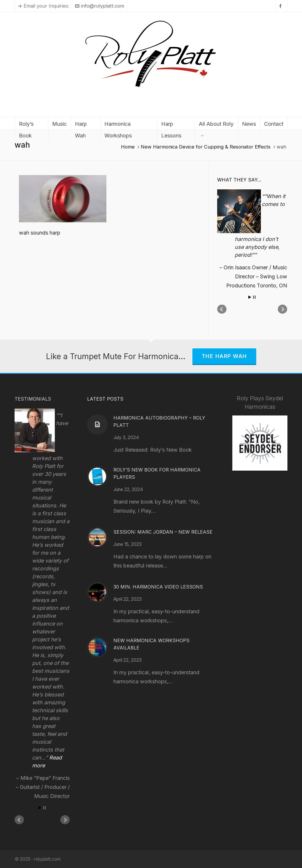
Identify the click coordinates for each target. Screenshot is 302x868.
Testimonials (33, 399)
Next (282, 309)
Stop (254, 297)
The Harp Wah (224, 356)
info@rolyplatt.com (100, 6)
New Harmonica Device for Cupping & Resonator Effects (206, 147)
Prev (222, 309)
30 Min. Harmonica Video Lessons (158, 587)
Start (250, 297)
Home (128, 147)
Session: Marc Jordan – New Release (163, 532)
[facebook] (281, 6)
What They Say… (239, 180)
